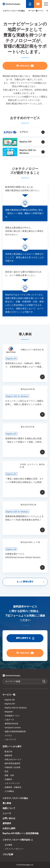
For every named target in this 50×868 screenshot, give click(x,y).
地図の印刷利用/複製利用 (15, 732)
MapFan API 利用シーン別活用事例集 (21, 833)
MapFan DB (10, 700)
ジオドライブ (10, 739)
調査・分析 (9, 775)
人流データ (9, 720)
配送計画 (8, 752)
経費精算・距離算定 (13, 787)
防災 (7, 771)
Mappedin (9, 712)
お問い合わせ (9, 818)
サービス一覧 (9, 695)
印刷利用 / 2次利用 (12, 767)
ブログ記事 (8, 854)
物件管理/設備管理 (12, 763)
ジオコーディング (12, 783)
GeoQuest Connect (13, 728)
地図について (9, 808)
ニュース (7, 813)
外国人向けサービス (13, 759)
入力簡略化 (9, 791)
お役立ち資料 (9, 828)
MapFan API (10, 704)
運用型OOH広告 (11, 724)
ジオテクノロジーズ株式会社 (18, 840)
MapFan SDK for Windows (16, 708)
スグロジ (8, 735)
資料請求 (7, 823)
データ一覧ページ (36, 11)
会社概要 (8, 845)
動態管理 (8, 755)
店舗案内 (8, 779)
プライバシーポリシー (14, 849)
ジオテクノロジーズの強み (14, 11)
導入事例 (7, 803)
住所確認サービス (12, 716)
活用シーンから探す (12, 746)
